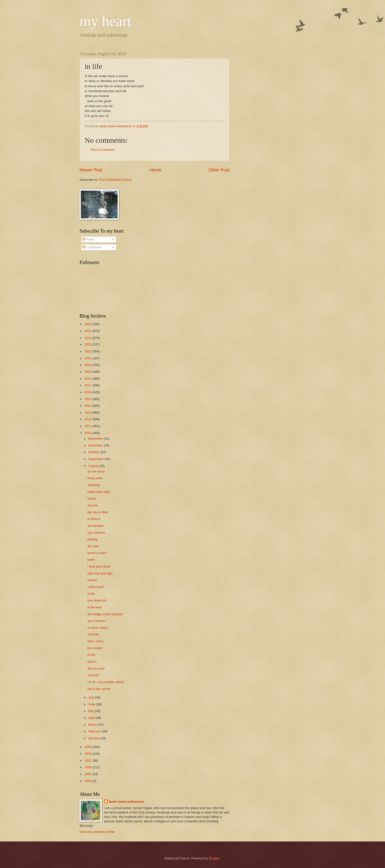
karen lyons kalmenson (126, 802)
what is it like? (97, 553)
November (96, 445)
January (94, 738)
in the (91, 655)
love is (92, 662)
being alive (95, 478)
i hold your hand (99, 567)
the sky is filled (98, 512)
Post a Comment (103, 150)
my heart (106, 21)
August (94, 466)
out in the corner (99, 689)
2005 (88, 774)
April (92, 718)
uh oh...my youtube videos (106, 682)
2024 (88, 338)
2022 (88, 351)
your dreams (96, 533)
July (91, 697)
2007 (88, 761)
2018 (88, 379)
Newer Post (91, 170)
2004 (88, 781)
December (96, 439)
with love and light (100, 573)
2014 (88, 406)
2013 (88, 413)
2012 (88, 419)
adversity (94, 485)
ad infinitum (96, 526)
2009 (88, 747)
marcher (93, 634)
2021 (88, 358)
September (96, 459)
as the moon (96, 471)
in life (91, 594)
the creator (95, 648)
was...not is (95, 641)
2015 (88, 399)
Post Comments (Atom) (115, 180)
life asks (93, 546)
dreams (93, 505)
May (92, 711)
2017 (88, 385)
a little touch (96, 587)
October (94, 452)
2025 (88, 331)
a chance (94, 519)
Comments (92, 247)
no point (93, 675)
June (92, 704)
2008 (88, 754)
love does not (97, 600)
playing (92, 539)
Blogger (214, 858)
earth (91, 560)
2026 (88, 324)
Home (155, 170)
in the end (94, 607)
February (95, 731)
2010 (88, 433)
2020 (88, 365)
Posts (88, 239)
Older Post (219, 170)
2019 (88, 372)
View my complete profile (97, 832)
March (93, 725)
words (92, 498)
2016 (88, 392)
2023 (88, 344)
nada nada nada (99, 492)
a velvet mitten (98, 628)
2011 (88, 426)
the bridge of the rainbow (105, 614)
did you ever (96, 668)
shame (92, 580)
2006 (88, 767)
